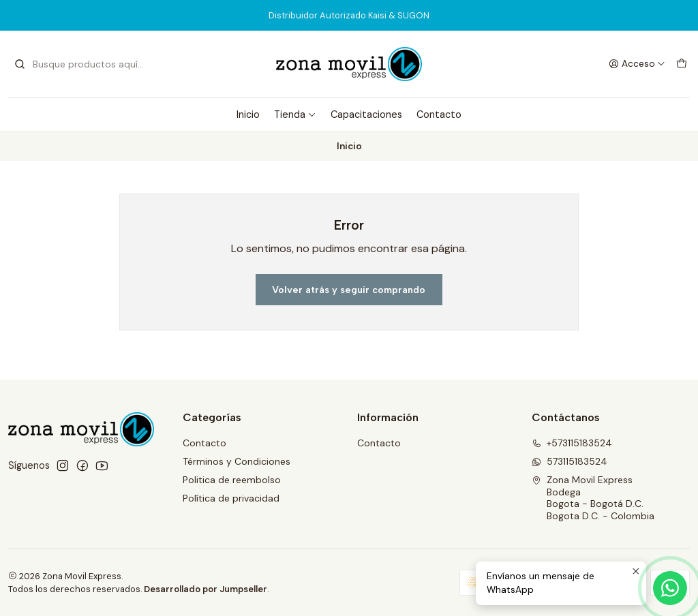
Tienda (295, 114)
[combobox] (83, 64)
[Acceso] (637, 64)
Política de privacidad (231, 498)
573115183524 (570, 461)
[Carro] (682, 64)
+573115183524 (572, 443)
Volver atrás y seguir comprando (349, 290)
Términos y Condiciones (237, 461)
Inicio (248, 114)
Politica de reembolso (232, 480)
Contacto (439, 114)
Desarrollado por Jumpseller (206, 589)
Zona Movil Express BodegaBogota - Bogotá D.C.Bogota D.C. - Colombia (593, 498)
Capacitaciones (366, 114)
